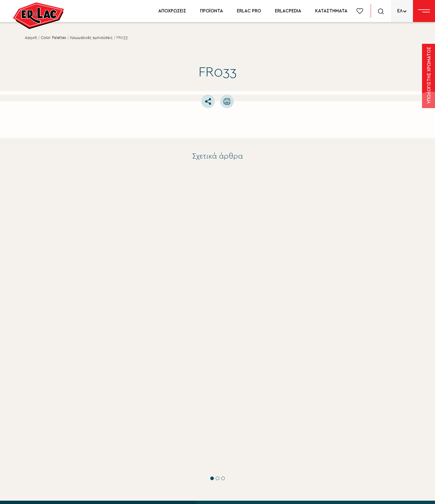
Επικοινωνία (229, 461)
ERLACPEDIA (288, 11)
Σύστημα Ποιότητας (237, 409)
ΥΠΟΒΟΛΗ (66, 448)
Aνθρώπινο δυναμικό (239, 440)
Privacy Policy (125, 494)
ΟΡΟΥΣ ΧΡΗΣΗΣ (103, 426)
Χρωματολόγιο (354, 419)
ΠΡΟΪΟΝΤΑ (211, 11)
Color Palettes (53, 38)
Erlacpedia (348, 429)
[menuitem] (402, 11)
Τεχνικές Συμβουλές (68, 278)
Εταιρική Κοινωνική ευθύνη (245, 430)
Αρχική (31, 38)
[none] (402, 11)
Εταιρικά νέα (229, 419)
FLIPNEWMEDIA (391, 494)
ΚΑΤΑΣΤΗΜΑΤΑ (331, 11)
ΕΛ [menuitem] (400, 11)
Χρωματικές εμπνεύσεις (91, 38)
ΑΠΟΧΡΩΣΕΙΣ (172, 11)
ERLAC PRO (249, 11)
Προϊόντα (348, 409)
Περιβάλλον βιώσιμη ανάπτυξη (250, 450)
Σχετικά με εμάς (233, 399)
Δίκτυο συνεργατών (359, 439)
